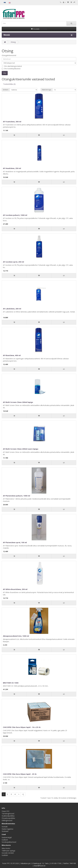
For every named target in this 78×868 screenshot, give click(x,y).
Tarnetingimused (8, 814)
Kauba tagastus (7, 829)
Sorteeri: (6, 90)
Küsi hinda (44, 29)
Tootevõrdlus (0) (9, 84)
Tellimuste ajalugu (8, 851)
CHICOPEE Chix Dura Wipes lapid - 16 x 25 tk (22, 727)
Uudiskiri (5, 855)
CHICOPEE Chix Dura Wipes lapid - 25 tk (20, 774)
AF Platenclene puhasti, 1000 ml (16, 496)
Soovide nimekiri (8, 853)
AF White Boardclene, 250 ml (15, 589)
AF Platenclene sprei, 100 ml (15, 542)
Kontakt (5, 827)
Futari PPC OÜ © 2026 (11, 863)
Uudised (5, 840)
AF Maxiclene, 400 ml (12, 355)
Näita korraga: (47, 90)
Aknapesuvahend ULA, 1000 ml (16, 636)
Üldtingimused (7, 820)
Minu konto (6, 848)
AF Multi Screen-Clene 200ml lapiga (18, 402)
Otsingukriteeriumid (9, 55)
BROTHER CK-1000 (11, 683)
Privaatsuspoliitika (8, 818)
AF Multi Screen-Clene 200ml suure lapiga (21, 449)
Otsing (13, 42)
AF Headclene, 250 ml (12, 168)
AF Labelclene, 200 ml (12, 309)
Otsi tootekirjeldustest (11, 69)
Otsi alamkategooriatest (12, 66)
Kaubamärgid (7, 837)
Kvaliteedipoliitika (8, 816)
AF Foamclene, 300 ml (12, 122)
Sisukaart (5, 831)
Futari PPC (6, 811)
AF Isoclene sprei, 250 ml (13, 262)
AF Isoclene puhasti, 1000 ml (15, 215)
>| (23, 794)
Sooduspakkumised (9, 842)
